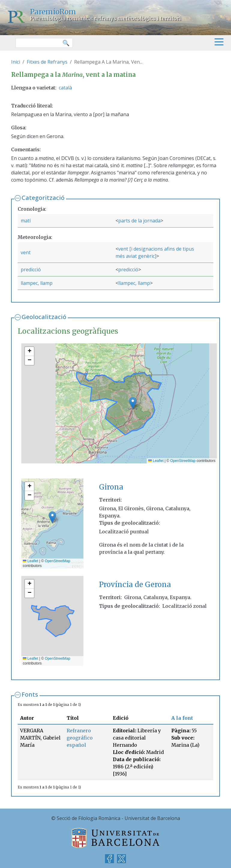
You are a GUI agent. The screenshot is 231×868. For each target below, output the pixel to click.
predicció (31, 270)
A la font (182, 718)
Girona (111, 487)
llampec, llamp (37, 283)
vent (26, 252)
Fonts (30, 694)
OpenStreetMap (183, 461)
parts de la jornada (139, 221)
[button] (133, 403)
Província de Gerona (135, 585)
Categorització (43, 198)
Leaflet (156, 461)
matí (26, 221)
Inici (16, 62)
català (65, 88)
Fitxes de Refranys (47, 62)
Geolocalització (44, 317)
